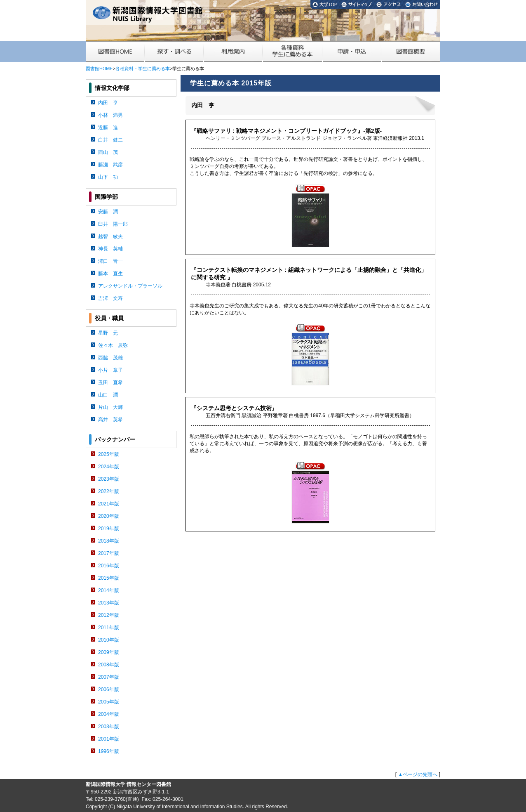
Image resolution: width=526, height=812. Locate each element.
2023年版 (109, 479)
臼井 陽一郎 (113, 224)
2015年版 (109, 578)
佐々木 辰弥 (113, 345)
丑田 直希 (110, 382)
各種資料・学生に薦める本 (143, 68)
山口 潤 (108, 395)
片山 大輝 (110, 407)
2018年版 (109, 541)
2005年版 (109, 702)
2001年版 (109, 739)
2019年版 (109, 529)
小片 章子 (110, 370)
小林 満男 (110, 115)
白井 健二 (110, 140)
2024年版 (109, 467)
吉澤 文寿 (110, 298)
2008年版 (109, 665)
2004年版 (109, 714)
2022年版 (109, 491)
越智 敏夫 (110, 236)
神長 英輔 (110, 249)
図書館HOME (99, 68)
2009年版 (109, 652)
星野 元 (108, 333)
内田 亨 (108, 103)
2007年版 (109, 677)
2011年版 (109, 628)
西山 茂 (108, 152)
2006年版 (109, 689)
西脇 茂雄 (110, 358)
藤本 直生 (110, 274)
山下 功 (108, 177)
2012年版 (109, 615)
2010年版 (109, 640)
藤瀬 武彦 (110, 165)
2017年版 (109, 553)
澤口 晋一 (110, 261)
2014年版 (109, 590)
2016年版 (109, 566)
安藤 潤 (108, 212)
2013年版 (109, 603)
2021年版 (109, 504)
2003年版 (109, 727)
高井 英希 (110, 420)
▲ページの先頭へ (418, 774)
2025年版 (109, 454)
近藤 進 (108, 127)
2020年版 (109, 516)
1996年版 (109, 751)
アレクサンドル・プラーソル (130, 286)
